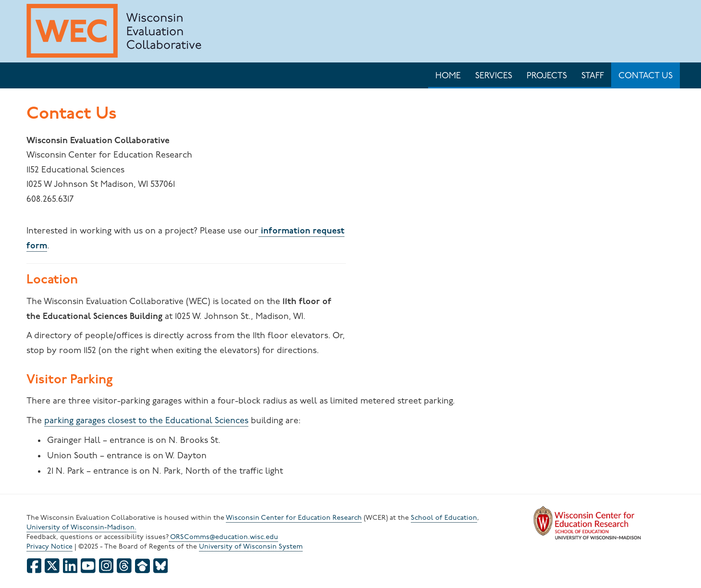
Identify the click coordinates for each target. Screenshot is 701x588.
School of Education (444, 518)
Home (448, 76)
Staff (593, 76)
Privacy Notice (49, 547)
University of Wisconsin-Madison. (81, 528)
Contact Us (646, 76)
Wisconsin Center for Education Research (294, 518)
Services (494, 76)
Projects (547, 76)
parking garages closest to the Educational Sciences (146, 421)
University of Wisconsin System (251, 547)
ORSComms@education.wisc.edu (223, 537)
